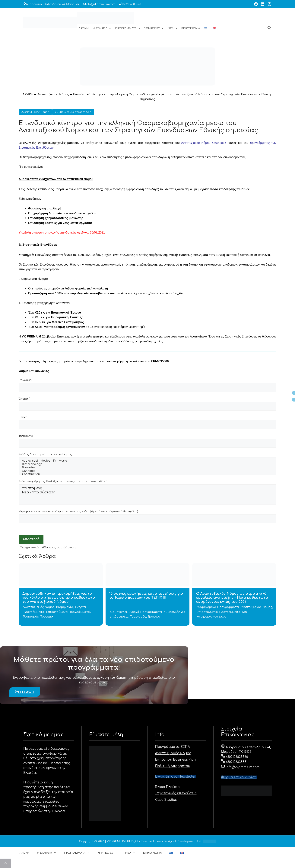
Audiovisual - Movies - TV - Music (147, 461)
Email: (23, 417)
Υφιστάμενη (147, 488)
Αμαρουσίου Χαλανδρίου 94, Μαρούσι (53, 4)
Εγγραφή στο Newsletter (176, 777)
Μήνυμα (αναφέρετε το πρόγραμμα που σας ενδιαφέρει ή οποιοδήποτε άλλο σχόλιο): (79, 511)
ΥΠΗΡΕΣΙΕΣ (154, 29)
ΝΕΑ (173, 29)
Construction (147, 474)
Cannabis (147, 471)
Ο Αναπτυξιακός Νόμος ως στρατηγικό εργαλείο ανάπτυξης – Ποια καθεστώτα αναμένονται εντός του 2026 (232, 598)
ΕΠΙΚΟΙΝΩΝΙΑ (191, 29)
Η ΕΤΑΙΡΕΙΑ (102, 29)
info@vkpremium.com (100, 4)
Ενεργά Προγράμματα (145, 612)
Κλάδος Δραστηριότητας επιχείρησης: (46, 454)
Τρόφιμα (47, 617)
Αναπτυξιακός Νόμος (53, 94)
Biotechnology (147, 464)
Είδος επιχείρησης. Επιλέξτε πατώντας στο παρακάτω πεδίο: (63, 481)
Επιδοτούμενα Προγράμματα (68, 612)
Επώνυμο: (26, 380)
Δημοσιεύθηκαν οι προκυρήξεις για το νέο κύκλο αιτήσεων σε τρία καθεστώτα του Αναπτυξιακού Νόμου (59, 598)
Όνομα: (24, 399)
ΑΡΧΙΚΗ (84, 29)
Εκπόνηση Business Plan (176, 760)
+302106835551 (234, 762)
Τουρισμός (31, 617)
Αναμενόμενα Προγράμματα (218, 607)
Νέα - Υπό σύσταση (147, 493)
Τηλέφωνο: (27, 436)
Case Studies (166, 800)
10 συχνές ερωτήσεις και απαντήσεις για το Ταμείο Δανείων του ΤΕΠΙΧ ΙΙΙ (146, 596)
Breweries (147, 468)
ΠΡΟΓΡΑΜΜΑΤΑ (128, 29)
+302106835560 (131, 4)
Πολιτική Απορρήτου (173, 766)
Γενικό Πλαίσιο (168, 787)
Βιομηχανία (65, 607)
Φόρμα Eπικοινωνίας (239, 777)
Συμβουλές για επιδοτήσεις (73, 112)
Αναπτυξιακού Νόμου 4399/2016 (204, 143)
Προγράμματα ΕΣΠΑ (173, 747)
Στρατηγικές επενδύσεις (176, 793)
